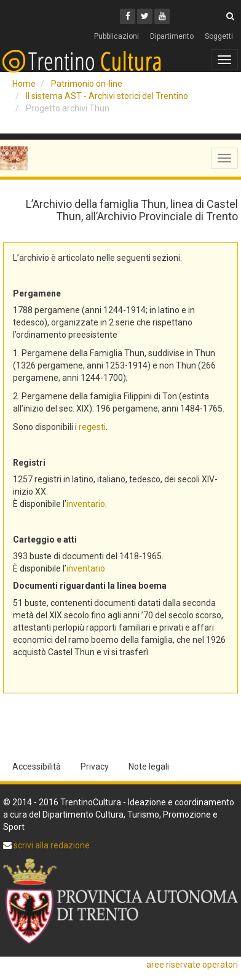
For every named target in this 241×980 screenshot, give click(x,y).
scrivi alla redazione (51, 845)
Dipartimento (172, 36)
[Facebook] (128, 16)
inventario (86, 504)
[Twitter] (145, 16)
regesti (92, 427)
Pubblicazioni (117, 36)
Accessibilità (37, 767)
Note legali (149, 767)
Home (24, 84)
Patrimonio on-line (87, 84)
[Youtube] (162, 16)
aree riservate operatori (192, 965)
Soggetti (219, 36)
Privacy (95, 767)
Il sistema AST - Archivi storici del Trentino (107, 96)
